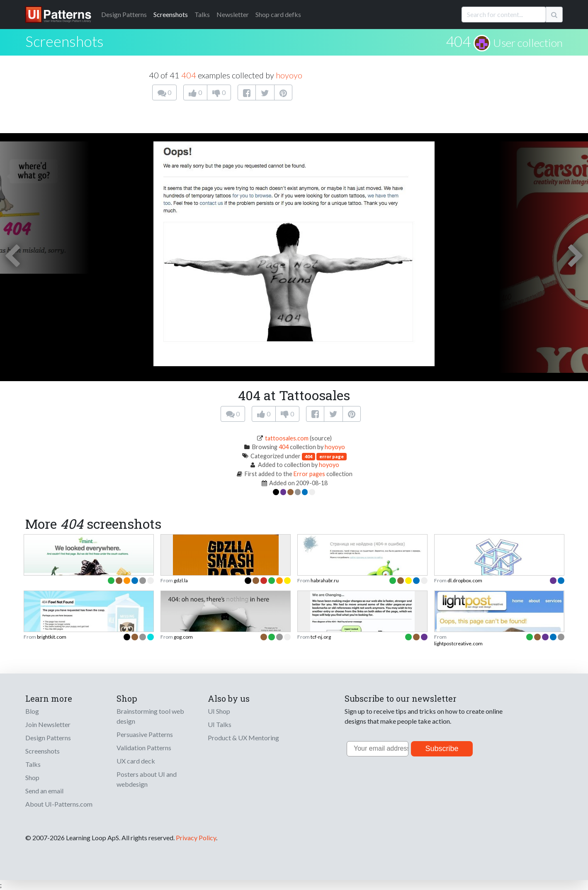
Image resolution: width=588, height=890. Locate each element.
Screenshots (171, 14)
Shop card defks (278, 14)
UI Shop (219, 711)
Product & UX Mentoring (243, 738)
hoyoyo (289, 75)
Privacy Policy (196, 838)
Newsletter (233, 14)
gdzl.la (181, 580)
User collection (528, 43)
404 (458, 41)
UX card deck (136, 761)
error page (332, 456)
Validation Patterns (144, 748)
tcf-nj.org (321, 637)
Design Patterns (48, 738)
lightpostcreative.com (458, 643)
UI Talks (220, 724)
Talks (202, 14)
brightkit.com (52, 637)
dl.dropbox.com (465, 580)
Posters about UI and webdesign (147, 779)
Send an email (44, 791)
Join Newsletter (48, 724)
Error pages (309, 474)
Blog (32, 711)
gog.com (183, 637)
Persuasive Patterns (145, 734)
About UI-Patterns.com (59, 804)
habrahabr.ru (325, 580)
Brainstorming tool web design (150, 716)
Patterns (124, 14)
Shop (32, 777)
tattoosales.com (287, 438)
